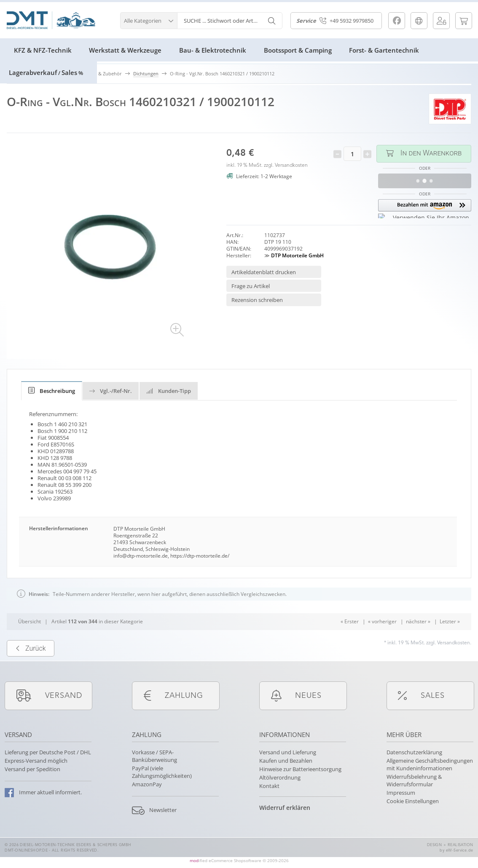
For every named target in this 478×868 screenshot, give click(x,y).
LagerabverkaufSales (46, 72)
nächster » (418, 636)
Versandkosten (291, 166)
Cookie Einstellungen (413, 801)
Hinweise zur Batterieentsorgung (300, 769)
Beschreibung (52, 391)
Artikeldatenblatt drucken (264, 272)
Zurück (31, 663)
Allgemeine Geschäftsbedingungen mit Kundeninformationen (430, 764)
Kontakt (269, 786)
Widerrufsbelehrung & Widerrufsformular (414, 780)
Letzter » (450, 636)
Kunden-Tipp (169, 391)
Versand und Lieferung (288, 752)
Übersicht (30, 636)
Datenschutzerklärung (414, 752)
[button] (149, 20)
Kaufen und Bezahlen (286, 761)
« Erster (350, 636)
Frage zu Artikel (251, 286)
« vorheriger (382, 636)
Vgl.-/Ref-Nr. (111, 391)
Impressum (401, 793)
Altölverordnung (280, 777)
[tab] (52, 391)
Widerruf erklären (285, 808)
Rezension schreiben (257, 300)
